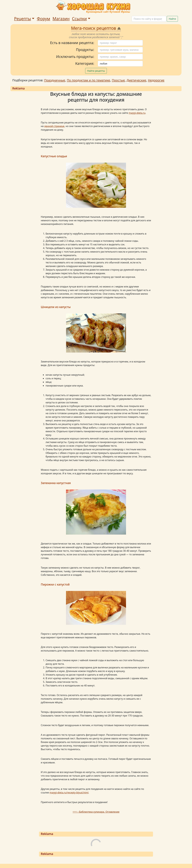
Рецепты (23, 19)
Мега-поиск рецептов (96, 28)
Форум (43, 19)
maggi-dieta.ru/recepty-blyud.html (69, 793)
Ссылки (79, 19)
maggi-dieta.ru (137, 113)
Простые (118, 80)
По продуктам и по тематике (88, 80)
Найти (172, 19)
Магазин (61, 19)
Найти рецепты (96, 71)
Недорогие (156, 80)
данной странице (54, 126)
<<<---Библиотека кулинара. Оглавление (96, 812)
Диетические (136, 80)
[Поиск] (149, 19)
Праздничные (55, 80)
